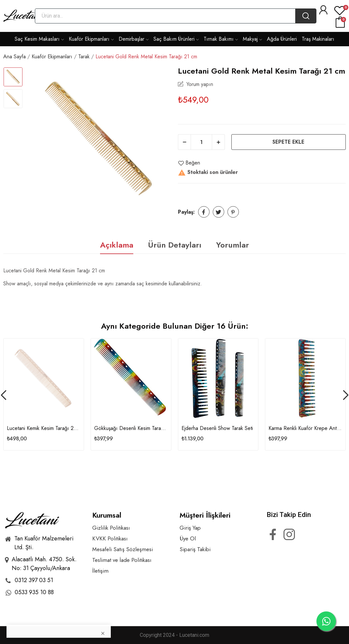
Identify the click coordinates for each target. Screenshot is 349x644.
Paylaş (204, 212)
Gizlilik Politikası (111, 528)
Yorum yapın (199, 84)
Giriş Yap (190, 528)
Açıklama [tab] (117, 245)
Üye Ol (188, 539)
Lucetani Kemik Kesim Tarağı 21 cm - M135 (44, 428)
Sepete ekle (288, 142)
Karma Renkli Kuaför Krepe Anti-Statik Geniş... (305, 428)
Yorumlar (233, 245)
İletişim (100, 571)
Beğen (189, 163)
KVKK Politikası (110, 539)
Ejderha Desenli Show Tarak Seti (217, 428)
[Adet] (201, 142)
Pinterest (233, 212)
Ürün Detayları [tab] (175, 245)
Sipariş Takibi (195, 549)
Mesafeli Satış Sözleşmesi (123, 549)
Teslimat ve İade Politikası (122, 560)
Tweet (218, 212)
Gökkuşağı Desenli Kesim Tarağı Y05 (131, 428)
